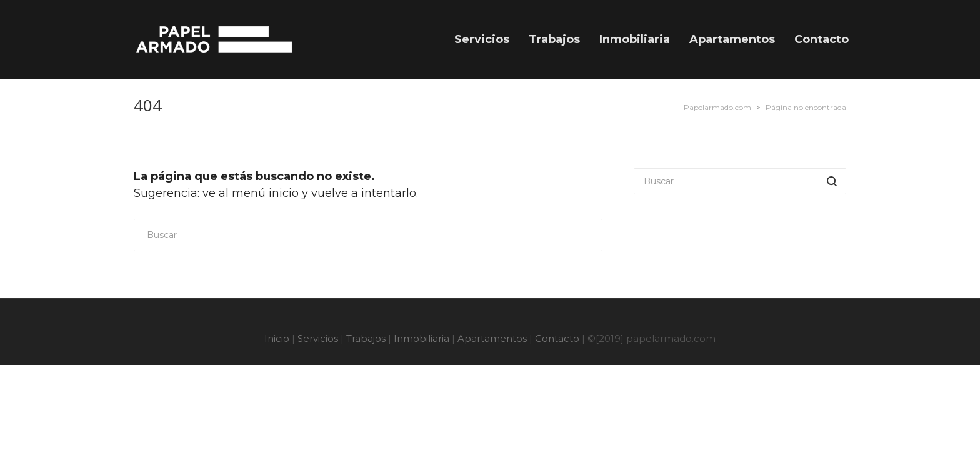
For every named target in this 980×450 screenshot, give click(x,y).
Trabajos (366, 338)
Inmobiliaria (422, 338)
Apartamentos (492, 338)
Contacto (557, 338)
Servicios (318, 338)
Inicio (277, 338)
